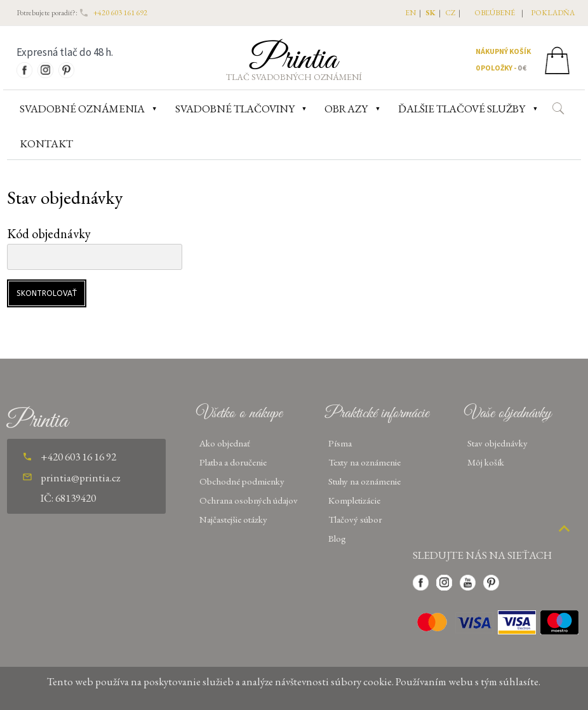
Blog (337, 538)
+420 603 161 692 (120, 13)
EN (411, 13)
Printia (294, 60)
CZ (450, 13)
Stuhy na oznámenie (364, 481)
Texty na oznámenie (364, 462)
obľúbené (495, 13)
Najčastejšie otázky (233, 519)
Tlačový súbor (355, 519)
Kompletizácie (354, 500)
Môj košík (486, 462)
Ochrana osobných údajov (249, 500)
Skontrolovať (47, 293)
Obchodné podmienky (242, 481)
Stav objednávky (498, 443)
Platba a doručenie (233, 462)
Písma (340, 443)
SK (431, 13)
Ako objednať (225, 443)
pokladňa (553, 13)
